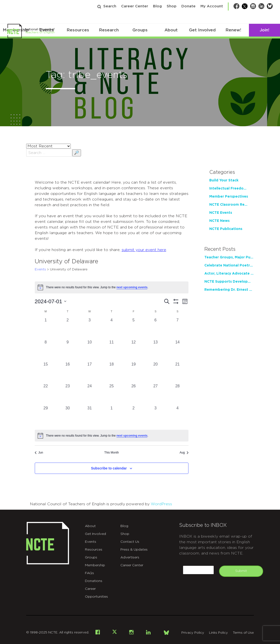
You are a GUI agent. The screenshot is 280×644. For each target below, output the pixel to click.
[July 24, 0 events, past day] (90, 394)
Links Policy (218, 633)
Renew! (233, 30)
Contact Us (130, 542)
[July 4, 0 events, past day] (112, 328)
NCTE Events (221, 213)
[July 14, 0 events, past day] (177, 350)
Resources (78, 30)
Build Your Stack (224, 180)
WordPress (161, 504)
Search (110, 6)
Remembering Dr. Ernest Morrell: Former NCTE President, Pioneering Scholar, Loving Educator (229, 290)
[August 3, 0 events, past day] (155, 416)
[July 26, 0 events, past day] (134, 394)
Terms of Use (243, 633)
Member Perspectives (229, 197)
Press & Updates (134, 550)
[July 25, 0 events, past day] (112, 394)
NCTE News (219, 221)
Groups (140, 30)
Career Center (135, 6)
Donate (188, 6)
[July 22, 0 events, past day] (46, 394)
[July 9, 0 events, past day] (68, 350)
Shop (172, 6)
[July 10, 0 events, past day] (90, 350)
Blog (157, 6)
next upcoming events (132, 287)
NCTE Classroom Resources (229, 205)
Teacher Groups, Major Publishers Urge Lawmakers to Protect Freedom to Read (229, 257)
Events (40, 269)
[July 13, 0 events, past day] (155, 350)
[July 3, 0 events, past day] (90, 328)
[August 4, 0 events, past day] (177, 416)
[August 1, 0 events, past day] (112, 416)
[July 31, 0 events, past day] (90, 416)
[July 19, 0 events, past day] (134, 372)
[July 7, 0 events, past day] (177, 328)
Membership (95, 565)
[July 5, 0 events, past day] (134, 328)
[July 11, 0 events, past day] (112, 350)
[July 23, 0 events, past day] (68, 394)
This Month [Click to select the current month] (111, 453)
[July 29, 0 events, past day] (46, 416)
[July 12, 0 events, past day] (134, 350)
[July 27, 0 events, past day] (155, 394)
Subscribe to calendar (109, 468)
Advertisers (130, 557)
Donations (94, 581)
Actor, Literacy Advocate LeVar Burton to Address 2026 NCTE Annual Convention (229, 274)
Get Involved (202, 30)
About (171, 30)
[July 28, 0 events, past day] (177, 394)
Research (109, 30)
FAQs (89, 573)
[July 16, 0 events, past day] (68, 372)
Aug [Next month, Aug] (184, 453)
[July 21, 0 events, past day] (177, 372)
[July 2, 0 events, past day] (68, 328)
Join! (264, 30)
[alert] (112, 436)
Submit (241, 571)
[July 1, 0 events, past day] (46, 328)
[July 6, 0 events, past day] (155, 328)
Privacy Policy (193, 633)
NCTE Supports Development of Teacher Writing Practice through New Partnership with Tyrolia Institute (229, 282)
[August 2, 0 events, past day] (134, 416)
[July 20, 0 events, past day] (155, 372)
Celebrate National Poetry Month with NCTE (229, 265)
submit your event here (144, 250)
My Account (212, 6)
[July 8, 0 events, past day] (46, 350)
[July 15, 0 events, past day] (46, 372)
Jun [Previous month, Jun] (39, 453)
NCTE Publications (226, 229)
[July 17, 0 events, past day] (90, 372)
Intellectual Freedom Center (229, 189)
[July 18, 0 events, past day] (112, 372)
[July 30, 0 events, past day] (68, 416)
